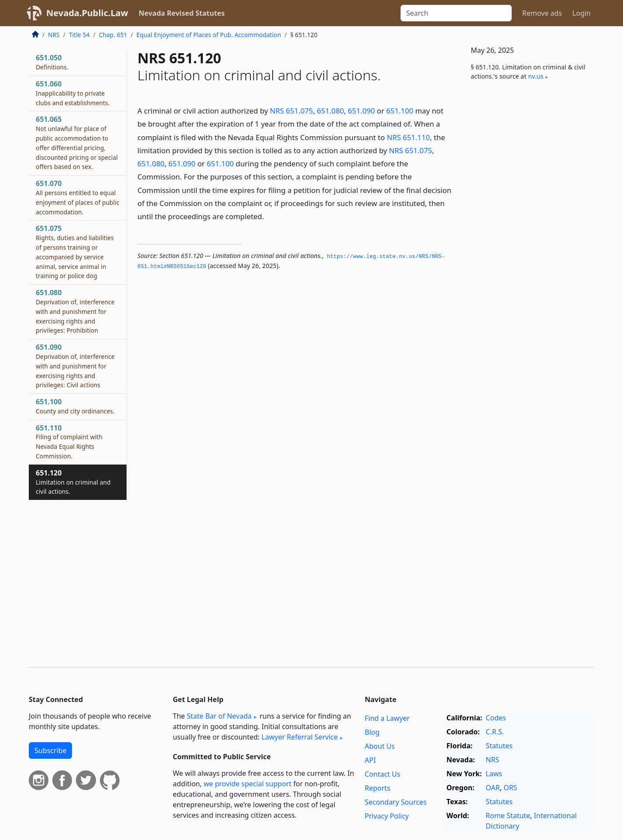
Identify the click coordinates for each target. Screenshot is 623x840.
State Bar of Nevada (219, 716)
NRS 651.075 (292, 111)
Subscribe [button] (50, 750)
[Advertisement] (529, 232)
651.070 (78, 197)
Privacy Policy (387, 816)
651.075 (75, 252)
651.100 (400, 111)
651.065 (77, 143)
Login (582, 13)
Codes (496, 718)
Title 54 (79, 35)
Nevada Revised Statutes (182, 13)
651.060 (73, 93)
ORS (510, 788)
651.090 (361, 111)
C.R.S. (495, 732)
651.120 (73, 482)
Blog (372, 732)
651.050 (52, 62)
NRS (54, 35)
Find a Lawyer (387, 718)
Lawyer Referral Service (300, 737)
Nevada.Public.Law (87, 13)
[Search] (456, 13)
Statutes (499, 746)
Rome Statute (508, 816)
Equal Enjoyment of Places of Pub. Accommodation (209, 35)
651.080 (330, 111)
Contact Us (382, 774)
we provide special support (248, 784)
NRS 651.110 (409, 137)
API (370, 760)
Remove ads (542, 13)
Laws (494, 774)
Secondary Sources (396, 802)
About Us (380, 746)
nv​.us (536, 76)
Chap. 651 (113, 35)
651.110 (69, 442)
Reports (378, 788)
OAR (493, 788)
